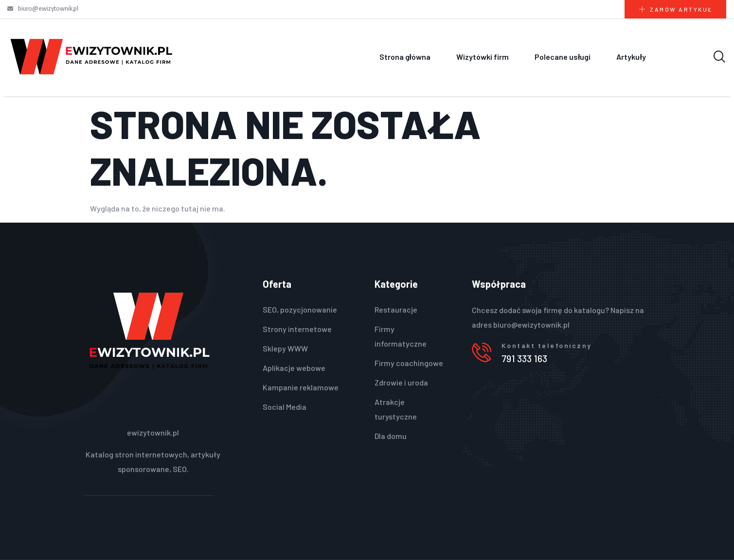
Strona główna (405, 57)
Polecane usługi (563, 57)
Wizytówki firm (483, 57)
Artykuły (631, 57)
